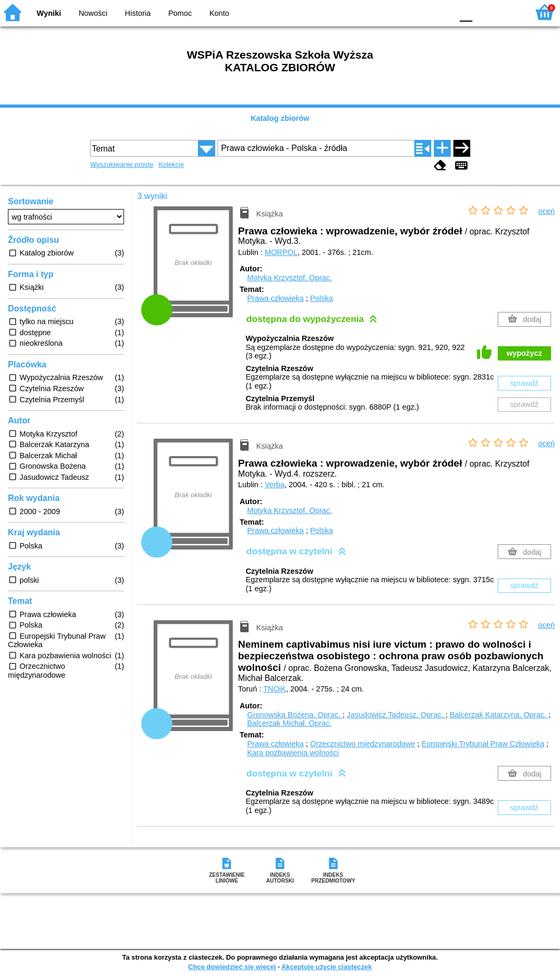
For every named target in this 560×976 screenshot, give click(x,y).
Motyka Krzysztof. (290, 278)
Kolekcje (171, 164)
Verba (274, 485)
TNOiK (275, 689)
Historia (138, 13)
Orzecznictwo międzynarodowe (362, 744)
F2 (509, 12)
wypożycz (524, 353)
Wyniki (49, 13)
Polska (321, 298)
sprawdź (525, 383)
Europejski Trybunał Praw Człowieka (483, 744)
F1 (484, 12)
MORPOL (281, 252)
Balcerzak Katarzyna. (499, 715)
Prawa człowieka (275, 298)
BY (442, 12)
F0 (466, 12)
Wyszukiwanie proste (122, 164)
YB (420, 12)
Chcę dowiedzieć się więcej (232, 967)
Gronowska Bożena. (295, 715)
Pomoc (180, 13)
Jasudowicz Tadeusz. (396, 715)
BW (399, 12)
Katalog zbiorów (280, 118)
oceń (547, 211)
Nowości (93, 13)
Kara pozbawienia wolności (293, 753)
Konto (220, 13)
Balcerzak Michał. (289, 723)
